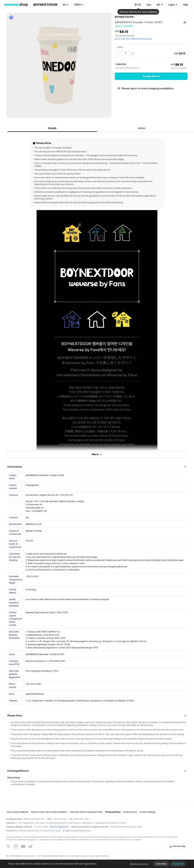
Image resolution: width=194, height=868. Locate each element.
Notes (142, 128)
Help (186, 5)
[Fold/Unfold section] (97, 467)
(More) (93, 864)
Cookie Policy (130, 812)
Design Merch (151, 76)
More (97, 454)
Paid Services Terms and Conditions (49, 812)
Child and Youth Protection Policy (86, 812)
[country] (138, 5)
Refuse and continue (139, 864)
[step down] (119, 53)
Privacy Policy (113, 812)
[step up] (132, 53)
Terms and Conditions (17, 812)
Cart (149, 5)
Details (52, 128)
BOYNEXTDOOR (124, 17)
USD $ (77, 5)
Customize (161, 864)
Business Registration (59, 827)
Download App (177, 846)
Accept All (178, 864)
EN (64, 5)
